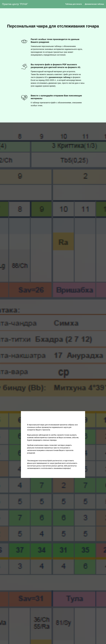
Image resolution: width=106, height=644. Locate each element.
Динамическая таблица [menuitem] (94, 4)
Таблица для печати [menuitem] (74, 4)
